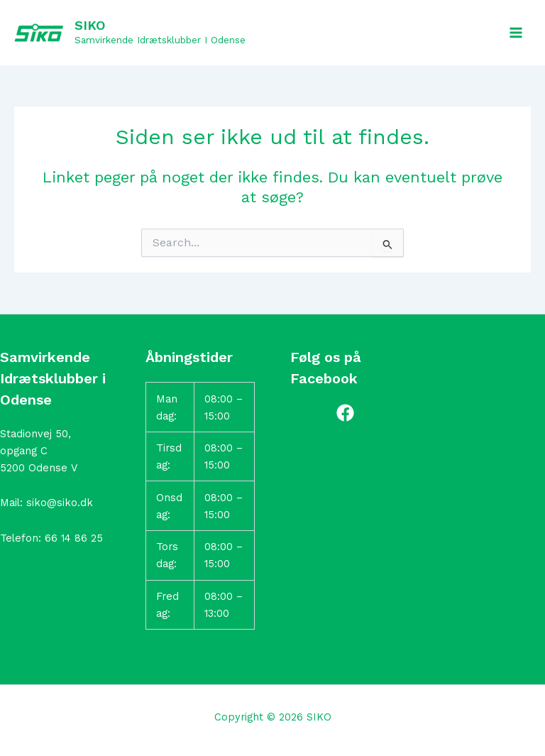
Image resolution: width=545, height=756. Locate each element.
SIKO (90, 25)
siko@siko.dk (60, 503)
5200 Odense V (39, 468)
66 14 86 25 (74, 538)
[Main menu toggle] (516, 33)
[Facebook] (345, 413)
